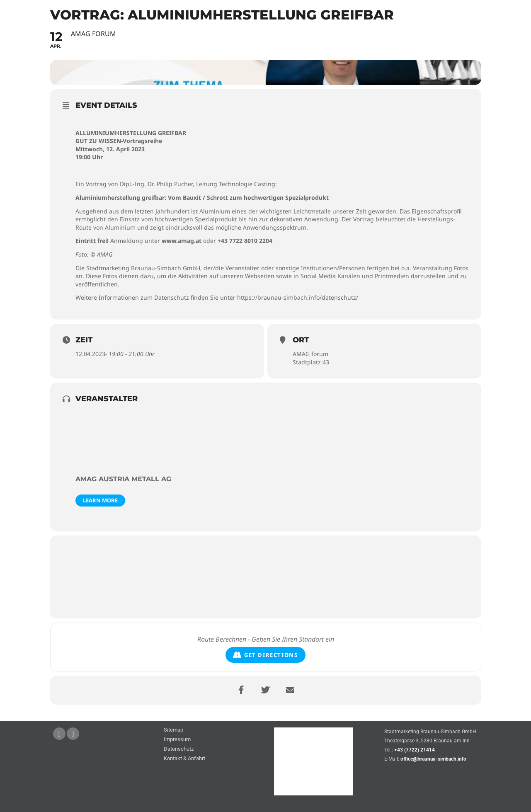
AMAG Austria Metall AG (123, 479)
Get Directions (265, 655)
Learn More (100, 500)
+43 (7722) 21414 (415, 750)
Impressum (177, 740)
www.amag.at (182, 241)
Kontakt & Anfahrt (184, 759)
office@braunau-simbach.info (433, 759)
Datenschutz (179, 749)
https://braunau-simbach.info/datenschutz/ (298, 298)
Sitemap (173, 730)
